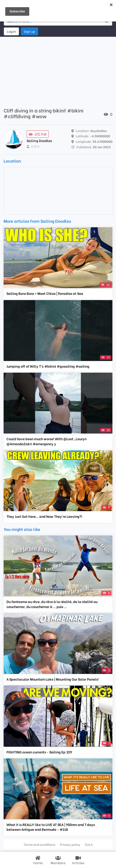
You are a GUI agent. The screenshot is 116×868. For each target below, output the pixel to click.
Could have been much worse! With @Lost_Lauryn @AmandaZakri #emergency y (46, 441)
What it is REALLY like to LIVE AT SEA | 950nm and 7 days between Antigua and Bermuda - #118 (51, 827)
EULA (89, 844)
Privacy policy (70, 844)
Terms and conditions (39, 844)
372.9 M (38, 134)
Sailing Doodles (39, 140)
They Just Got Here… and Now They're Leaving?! (44, 516)
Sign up (29, 31)
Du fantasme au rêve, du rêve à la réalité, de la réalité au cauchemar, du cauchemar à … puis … (52, 604)
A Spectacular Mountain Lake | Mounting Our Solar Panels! (53, 679)
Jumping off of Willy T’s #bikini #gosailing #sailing (48, 366)
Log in (11, 31)
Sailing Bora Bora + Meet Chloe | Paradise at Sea (45, 293)
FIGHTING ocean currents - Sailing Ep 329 (39, 752)
